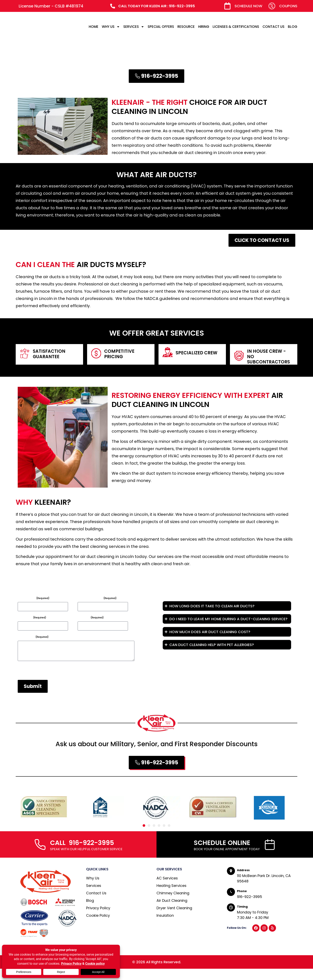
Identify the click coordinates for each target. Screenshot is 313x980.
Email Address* (97, 598)
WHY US (111, 27)
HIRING (204, 27)
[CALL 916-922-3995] (40, 856)
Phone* (91, 617)
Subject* (32, 617)
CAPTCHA (26, 681)
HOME (94, 27)
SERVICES (134, 27)
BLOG (293, 27)
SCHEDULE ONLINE (222, 854)
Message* (33, 637)
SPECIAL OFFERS (161, 27)
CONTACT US (273, 27)
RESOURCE (186, 27)
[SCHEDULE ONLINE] (270, 856)
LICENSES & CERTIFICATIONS (236, 27)
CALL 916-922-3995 (82, 854)
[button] (144, 837)
